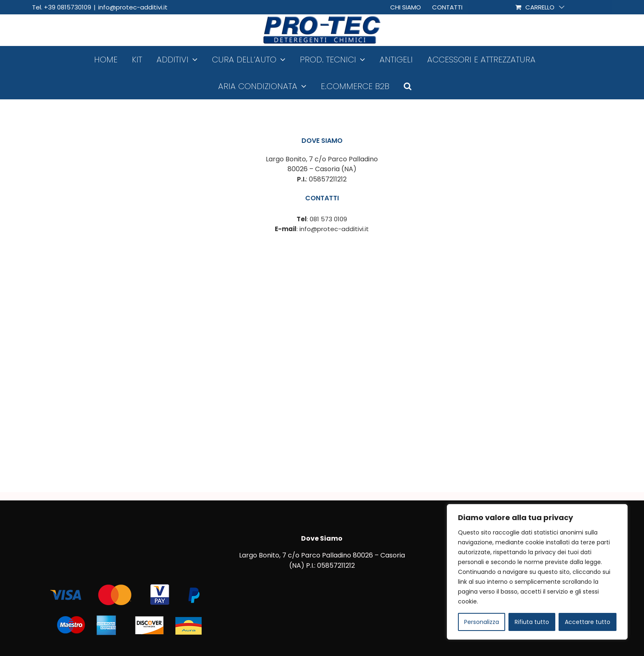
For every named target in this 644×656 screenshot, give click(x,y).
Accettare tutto (588, 622)
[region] (537, 572)
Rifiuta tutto (532, 622)
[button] (408, 86)
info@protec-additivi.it (133, 7)
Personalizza (482, 622)
